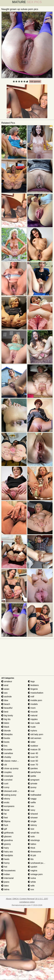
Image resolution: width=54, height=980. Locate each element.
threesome (34, 852)
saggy (32, 799)
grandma (7, 840)
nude (32, 727)
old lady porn (36, 734)
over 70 (33, 765)
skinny (32, 825)
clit (4, 765)
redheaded (35, 795)
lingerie (33, 689)
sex (31, 806)
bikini (5, 723)
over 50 (33, 757)
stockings (34, 840)
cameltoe (7, 753)
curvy (5, 787)
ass (4, 693)
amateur (7, 681)
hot (4, 867)
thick (32, 848)
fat (4, 814)
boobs (6, 738)
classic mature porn (12, 761)
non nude (34, 723)
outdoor (33, 746)
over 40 (33, 753)
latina (5, 889)
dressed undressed (12, 791)
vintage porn (35, 874)
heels (5, 859)
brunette (7, 750)
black (5, 727)
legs (31, 681)
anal (5, 685)
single (32, 821)
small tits (34, 833)
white (32, 882)
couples (7, 772)
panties (33, 768)
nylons (32, 731)
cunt (5, 784)
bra (4, 746)
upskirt (33, 867)
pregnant (34, 780)
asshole (7, 697)
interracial (7, 878)
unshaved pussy (37, 863)
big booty (7, 715)
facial (5, 810)
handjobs (7, 855)
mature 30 (34, 750)
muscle (33, 712)
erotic (5, 802)
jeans (5, 882)
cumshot (7, 780)
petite (32, 776)
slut (31, 829)
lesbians (33, 685)
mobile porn (35, 700)
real (31, 791)
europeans (8, 806)
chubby (6, 757)
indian (6, 874)
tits (31, 859)
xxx (31, 889)
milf (31, 697)
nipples (33, 719)
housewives (8, 871)
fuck (5, 825)
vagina (33, 871)
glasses (6, 836)
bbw (5, 700)
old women (35, 738)
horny (5, 863)
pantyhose (34, 772)
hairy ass (7, 852)
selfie (32, 802)
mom (32, 708)
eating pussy (9, 795)
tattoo (32, 844)
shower (33, 818)
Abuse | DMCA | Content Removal (20, 899)
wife (31, 886)
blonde (6, 731)
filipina (6, 821)
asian (5, 689)
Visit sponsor (35, 81)
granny (6, 844)
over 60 (33, 761)
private (33, 784)
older (32, 742)
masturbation (36, 693)
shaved (33, 814)
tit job (32, 855)
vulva (32, 878)
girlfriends (7, 833)
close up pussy (10, 768)
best (5, 712)
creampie (7, 776)
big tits (6, 719)
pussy (32, 787)
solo (31, 836)
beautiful (7, 708)
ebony (6, 799)
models (33, 704)
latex (5, 886)
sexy (32, 810)
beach (6, 704)
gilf (4, 829)
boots (5, 742)
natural (33, 715)
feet (5, 818)
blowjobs (7, 734)
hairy (5, 848)
